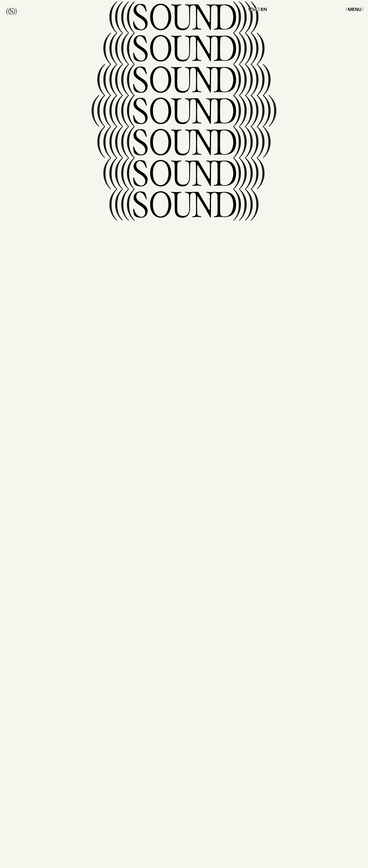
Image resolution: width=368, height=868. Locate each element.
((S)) (11, 11)
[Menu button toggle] (354, 9)
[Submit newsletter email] (285, 616)
